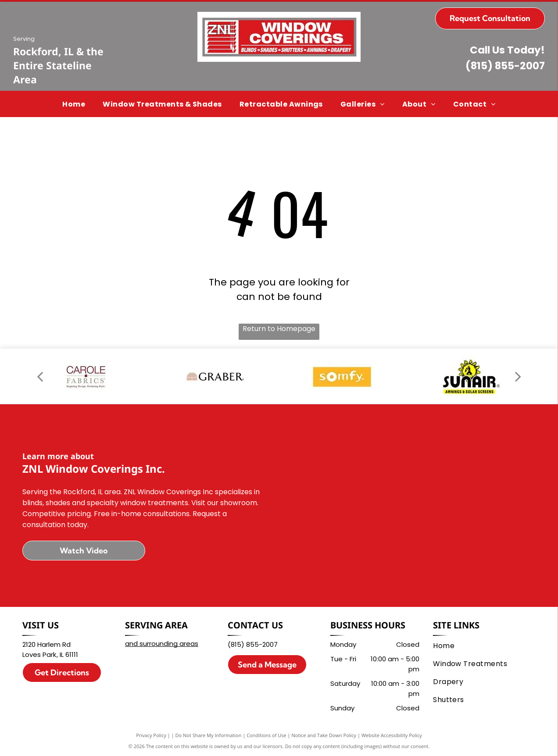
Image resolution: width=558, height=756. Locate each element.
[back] (40, 376)
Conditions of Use (266, 735)
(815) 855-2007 (505, 66)
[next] (518, 376)
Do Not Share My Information (209, 735)
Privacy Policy (151, 735)
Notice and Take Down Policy (324, 735)
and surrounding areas (162, 644)
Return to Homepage (279, 329)
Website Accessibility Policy (392, 735)
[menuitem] (74, 104)
